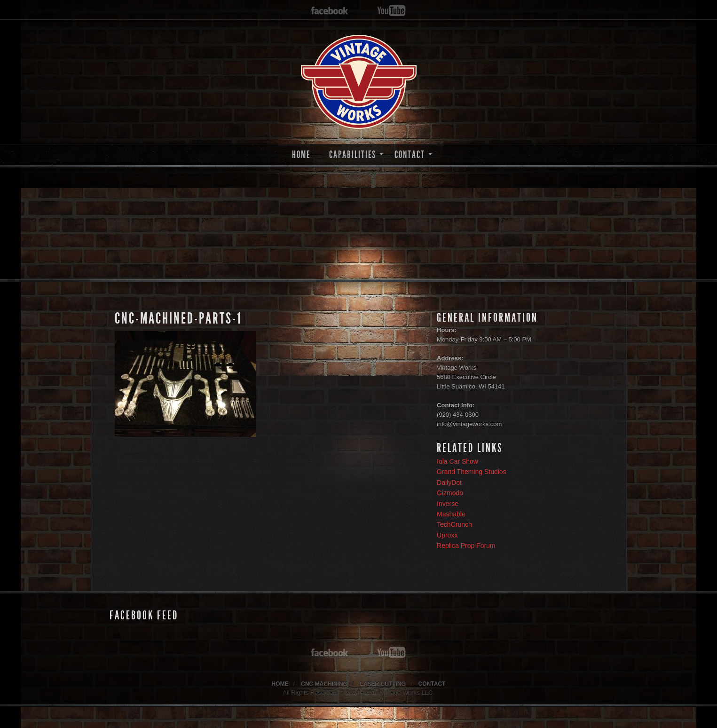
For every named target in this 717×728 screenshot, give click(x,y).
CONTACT (410, 154)
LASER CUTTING (383, 684)
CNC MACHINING (324, 684)
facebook (330, 11)
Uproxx (447, 535)
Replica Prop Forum (466, 546)
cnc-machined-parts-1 (178, 318)
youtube (391, 11)
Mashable (451, 514)
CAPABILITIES (353, 154)
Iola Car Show (457, 461)
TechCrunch (454, 524)
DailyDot (449, 483)
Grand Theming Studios (472, 472)
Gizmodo (450, 493)
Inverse (448, 504)
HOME (301, 154)
